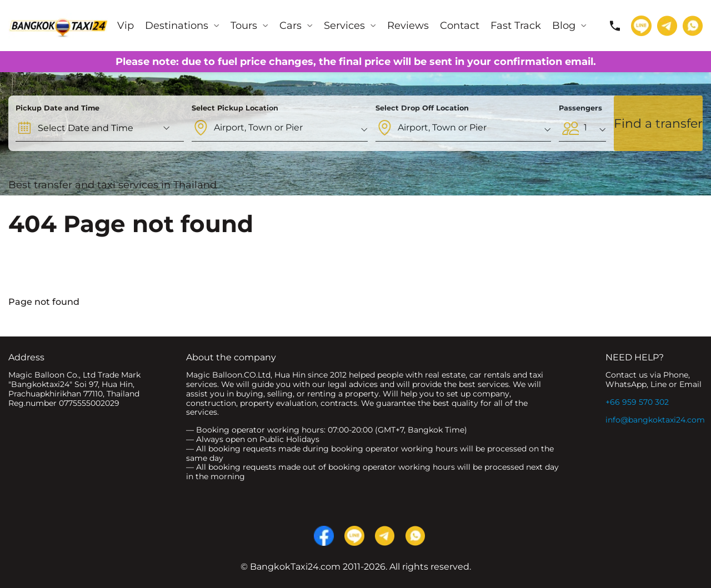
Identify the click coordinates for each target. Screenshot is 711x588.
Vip (126, 26)
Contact (460, 26)
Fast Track (516, 26)
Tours (244, 26)
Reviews (408, 26)
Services (344, 26)
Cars (291, 26)
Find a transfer (658, 124)
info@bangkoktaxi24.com (655, 420)
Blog (564, 26)
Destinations (177, 26)
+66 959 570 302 (637, 402)
